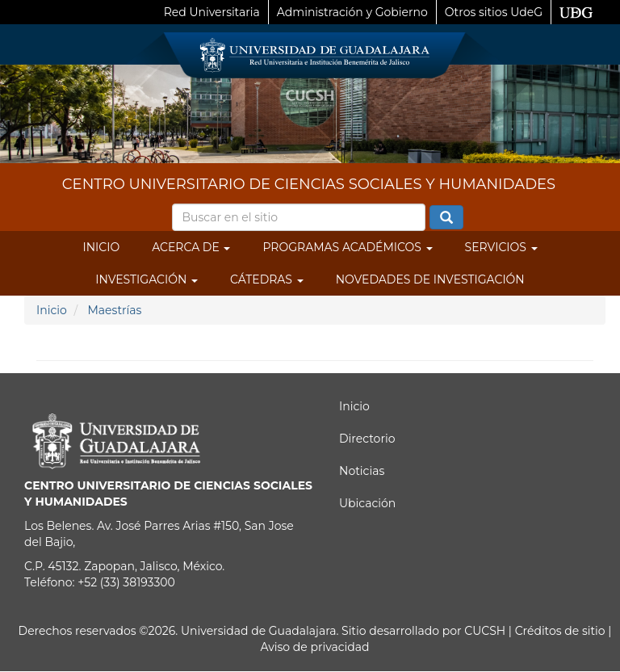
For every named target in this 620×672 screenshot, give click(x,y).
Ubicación (367, 503)
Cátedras (267, 279)
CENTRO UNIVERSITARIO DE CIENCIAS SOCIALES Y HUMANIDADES (309, 184)
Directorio (367, 439)
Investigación (147, 279)
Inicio (101, 247)
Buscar (446, 218)
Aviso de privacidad (314, 647)
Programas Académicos (347, 247)
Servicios (501, 247)
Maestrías (114, 310)
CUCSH (485, 631)
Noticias (362, 471)
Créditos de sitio (560, 631)
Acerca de (191, 247)
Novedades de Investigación (430, 279)
